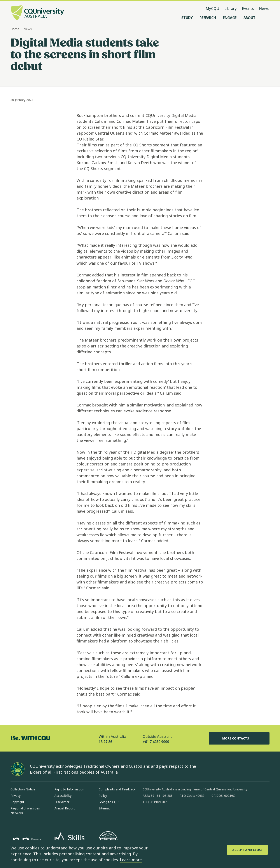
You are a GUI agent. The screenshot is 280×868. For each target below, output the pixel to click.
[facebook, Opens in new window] (147, 816)
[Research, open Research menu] (208, 18)
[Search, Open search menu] (265, 18)
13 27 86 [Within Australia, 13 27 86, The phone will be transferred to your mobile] (105, 742)
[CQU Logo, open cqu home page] (37, 13)
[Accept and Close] (247, 850)
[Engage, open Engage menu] (230, 18)
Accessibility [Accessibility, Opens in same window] (63, 796)
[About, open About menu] (249, 18)
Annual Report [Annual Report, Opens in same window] (65, 808)
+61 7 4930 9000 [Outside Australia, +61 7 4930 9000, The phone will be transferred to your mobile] (156, 742)
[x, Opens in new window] (182, 816)
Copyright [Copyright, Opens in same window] (17, 802)
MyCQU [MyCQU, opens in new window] (212, 8)
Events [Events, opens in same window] (248, 8)
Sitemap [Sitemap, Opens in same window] (105, 808)
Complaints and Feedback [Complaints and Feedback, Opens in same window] (117, 789)
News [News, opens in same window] (264, 8)
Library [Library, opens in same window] (231, 8)
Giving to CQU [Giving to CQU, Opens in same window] (109, 802)
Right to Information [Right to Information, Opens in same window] (69, 789)
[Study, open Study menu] (187, 18)
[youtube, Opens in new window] (193, 816)
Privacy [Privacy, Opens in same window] (16, 796)
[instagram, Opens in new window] (159, 816)
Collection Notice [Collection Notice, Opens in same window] (23, 789)
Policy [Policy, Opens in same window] (103, 796)
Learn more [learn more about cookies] (131, 860)
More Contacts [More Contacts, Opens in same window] (239, 738)
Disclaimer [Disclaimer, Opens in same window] (62, 802)
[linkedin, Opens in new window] (170, 816)
